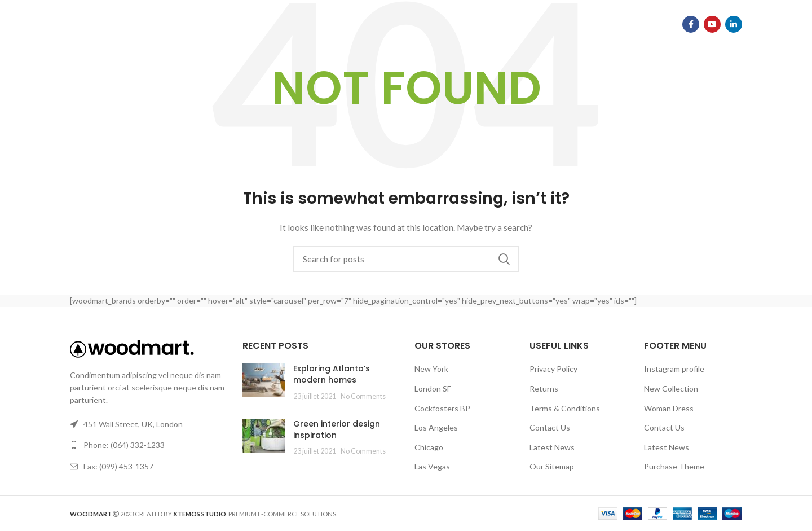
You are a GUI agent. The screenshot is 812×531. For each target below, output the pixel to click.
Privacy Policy (553, 369)
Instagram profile (674, 369)
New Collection (671, 389)
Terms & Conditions (565, 408)
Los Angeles (436, 427)
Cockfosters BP (442, 408)
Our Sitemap (552, 466)
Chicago (429, 447)
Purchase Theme (674, 466)
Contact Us (550, 427)
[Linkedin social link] (734, 25)
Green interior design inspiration (337, 429)
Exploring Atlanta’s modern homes (332, 374)
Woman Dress (669, 408)
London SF (433, 389)
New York (431, 369)
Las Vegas (432, 466)
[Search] (406, 259)
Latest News (552, 447)
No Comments (363, 396)
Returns (544, 389)
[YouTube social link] (712, 25)
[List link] (148, 445)
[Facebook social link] (691, 25)
